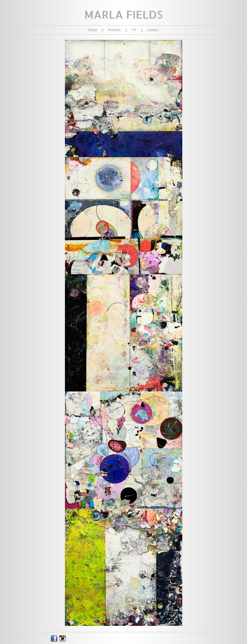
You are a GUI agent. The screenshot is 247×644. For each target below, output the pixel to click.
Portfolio (114, 30)
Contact (153, 30)
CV (134, 30)
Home (93, 30)
